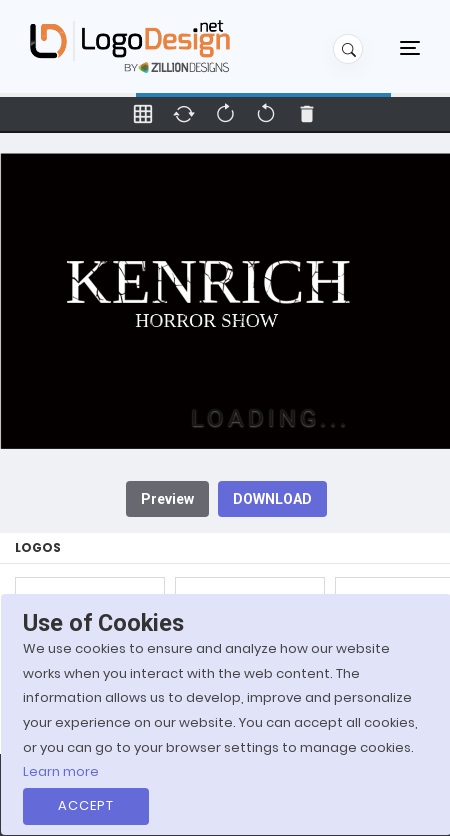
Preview (167, 499)
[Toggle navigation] (410, 47)
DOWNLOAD (272, 499)
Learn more (61, 771)
